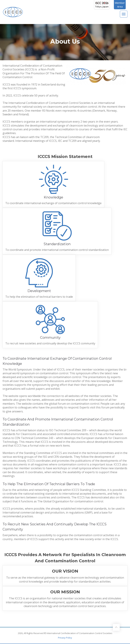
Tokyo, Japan (102, 5)
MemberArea (120, 5)
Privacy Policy (65, 638)
